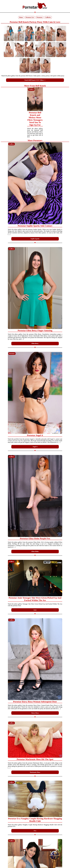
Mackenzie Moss (35, 772)
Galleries (48, 17)
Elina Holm (35, 551)
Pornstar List (30, 17)
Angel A (35, 447)
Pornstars (40, 17)
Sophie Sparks (35, 239)
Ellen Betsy (35, 343)
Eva (35, 831)
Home (21, 17)
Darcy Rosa (35, 713)
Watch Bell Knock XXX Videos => (35, 80)
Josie (35, 610)
